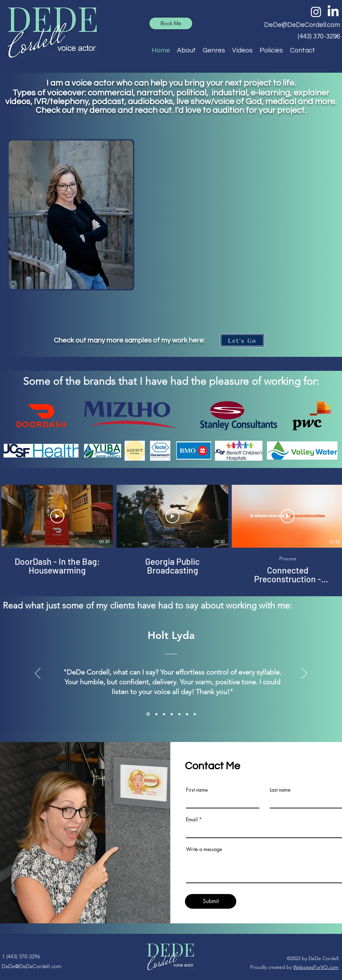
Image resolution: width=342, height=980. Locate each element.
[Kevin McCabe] (156, 714)
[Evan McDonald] (187, 714)
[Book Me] (171, 23)
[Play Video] (57, 516)
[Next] (304, 674)
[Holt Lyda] (148, 714)
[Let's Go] (242, 340)
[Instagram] (316, 12)
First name (197, 790)
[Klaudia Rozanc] (164, 714)
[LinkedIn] (333, 12)
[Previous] (38, 674)
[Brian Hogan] (172, 714)
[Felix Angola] (195, 714)
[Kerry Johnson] (179, 714)
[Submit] (211, 901)
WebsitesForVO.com (316, 967)
